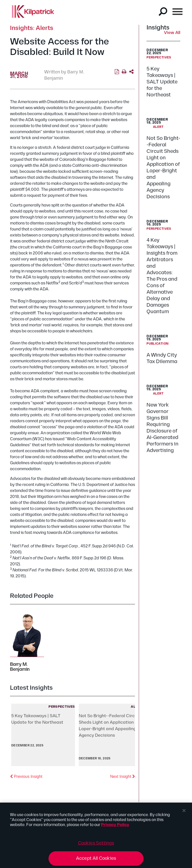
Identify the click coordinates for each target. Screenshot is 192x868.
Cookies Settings (96, 845)
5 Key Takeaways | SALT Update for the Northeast (162, 82)
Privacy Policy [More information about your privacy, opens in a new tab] (115, 827)
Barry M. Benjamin (20, 667)
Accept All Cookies (96, 860)
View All (172, 33)
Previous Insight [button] (26, 776)
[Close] (184, 812)
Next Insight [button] (122, 776)
